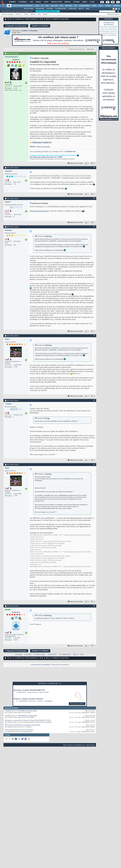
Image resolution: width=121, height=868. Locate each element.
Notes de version (43, 147)
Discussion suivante (60, 665)
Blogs (38, 2)
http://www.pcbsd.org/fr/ (39, 211)
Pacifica (22, 692)
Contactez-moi (70, 152)
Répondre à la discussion (16, 26)
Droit (85, 2)
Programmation (85, 6)
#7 (94, 464)
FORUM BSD (40, 9)
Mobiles (108, 6)
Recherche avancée (113, 14)
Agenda (33, 14)
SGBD (94, 6)
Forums (12, 2)
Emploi (67, 2)
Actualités (19, 655)
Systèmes (116, 6)
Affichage (90, 49)
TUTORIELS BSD (61, 9)
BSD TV (81, 9)
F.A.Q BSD (50, 9)
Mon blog (33, 157)
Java (61, 6)
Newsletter (56, 2)
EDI (76, 6)
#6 (94, 400)
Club (92, 2)
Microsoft (54, 6)
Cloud (37, 6)
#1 (94, 53)
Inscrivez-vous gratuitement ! (48, 11)
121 (20, 90)
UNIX (87, 9)
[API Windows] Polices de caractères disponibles (23, 725)
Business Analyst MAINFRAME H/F (29, 690)
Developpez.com (80, 745)
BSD (47, 19)
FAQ (31, 2)
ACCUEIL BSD (29, 9)
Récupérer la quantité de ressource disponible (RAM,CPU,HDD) (28, 720)
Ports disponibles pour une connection (19, 730)
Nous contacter (68, 745)
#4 (94, 227)
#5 (94, 335)
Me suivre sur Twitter (55, 157)
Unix (41, 19)
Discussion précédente (41, 665)
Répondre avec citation (75, 163)
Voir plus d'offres (77, 704)
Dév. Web (69, 6)
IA (42, 6)
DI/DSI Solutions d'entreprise (23, 6)
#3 (94, 198)
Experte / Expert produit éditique (29, 699)
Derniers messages (7, 14)
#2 (94, 167)
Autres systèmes (31, 19)
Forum (10, 19)
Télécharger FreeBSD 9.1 (42, 143)
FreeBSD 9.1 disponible (29, 31)
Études (76, 2)
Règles (45, 14)
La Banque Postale (27, 701)
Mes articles (42, 157)
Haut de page (90, 745)
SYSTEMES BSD (65, 655)
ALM (47, 6)
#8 (94, 606)
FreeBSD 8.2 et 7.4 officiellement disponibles (21, 711)
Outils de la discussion (76, 49)
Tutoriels (23, 2)
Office (101, 6)
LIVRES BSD (72, 9)
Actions (18, 14)
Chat (46, 2)
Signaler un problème (40, 26)
